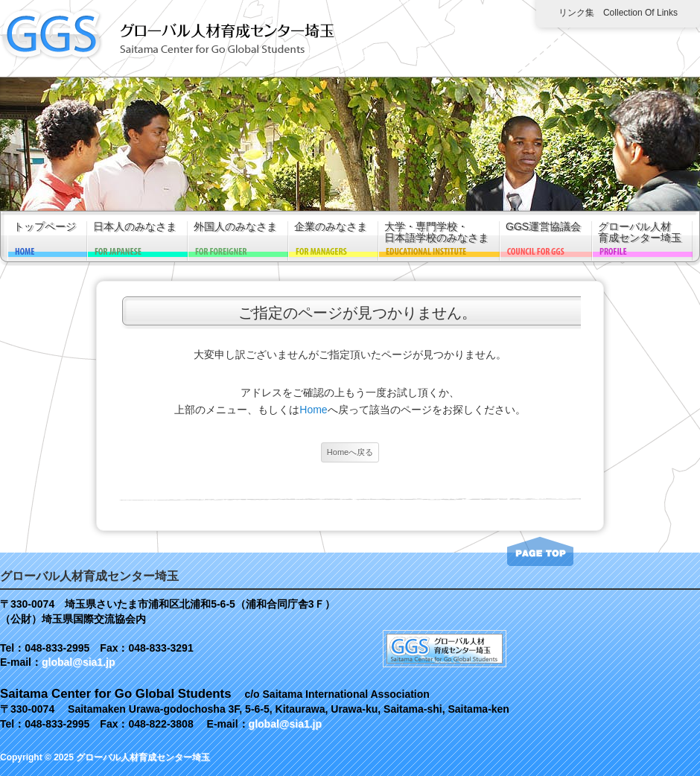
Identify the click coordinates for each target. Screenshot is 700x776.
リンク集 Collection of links (618, 13)
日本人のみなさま (135, 227)
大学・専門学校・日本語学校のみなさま (436, 232)
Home (313, 410)
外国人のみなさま (235, 227)
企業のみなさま (331, 227)
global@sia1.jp (78, 662)
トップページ (45, 227)
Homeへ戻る (350, 452)
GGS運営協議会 (543, 227)
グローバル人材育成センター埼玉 (640, 232)
